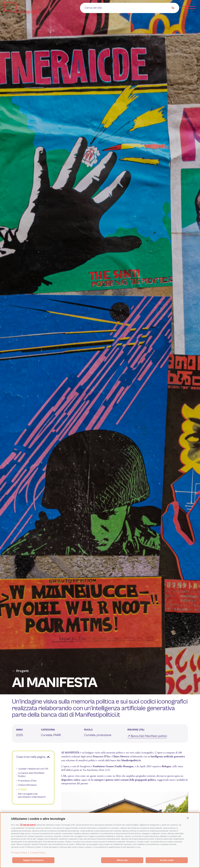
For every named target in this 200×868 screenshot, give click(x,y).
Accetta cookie (167, 860)
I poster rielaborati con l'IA (33, 769)
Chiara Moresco (27, 785)
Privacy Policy (19, 853)
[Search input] (102, 8)
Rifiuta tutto (122, 860)
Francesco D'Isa (27, 781)
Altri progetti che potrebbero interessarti (32, 795)
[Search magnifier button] (173, 8)
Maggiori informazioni (33, 860)
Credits (22, 789)
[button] (188, 818)
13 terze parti (28, 825)
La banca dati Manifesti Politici (31, 775)
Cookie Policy (38, 853)
